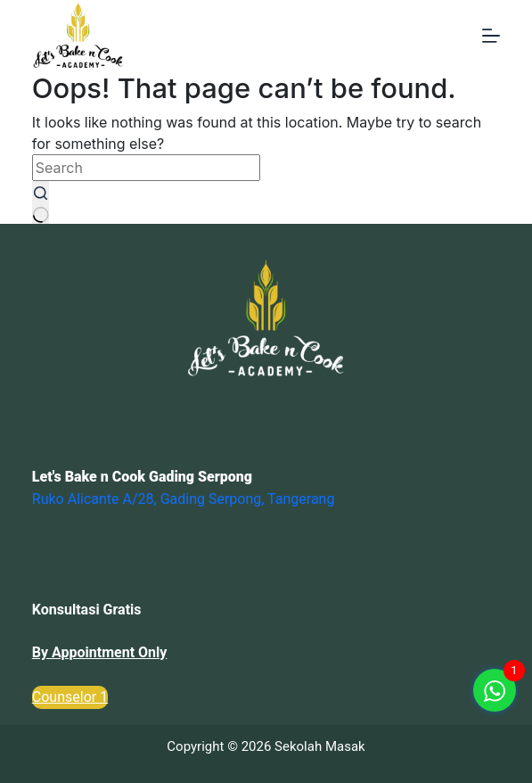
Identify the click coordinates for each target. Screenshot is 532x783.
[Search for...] (146, 168)
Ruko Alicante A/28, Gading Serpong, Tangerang (184, 499)
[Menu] (491, 36)
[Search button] (41, 202)
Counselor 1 (70, 697)
